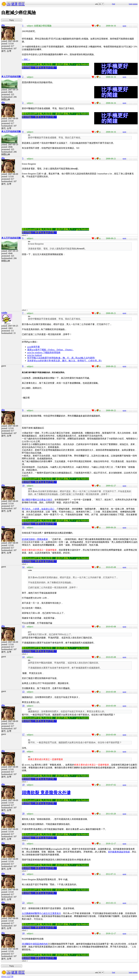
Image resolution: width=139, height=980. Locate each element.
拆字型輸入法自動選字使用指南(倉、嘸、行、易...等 (52, 358)
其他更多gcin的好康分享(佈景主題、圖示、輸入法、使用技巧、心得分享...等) (65, 361)
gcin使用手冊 (34, 347)
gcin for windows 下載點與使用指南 (44, 352)
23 (23, 903)
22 (23, 874)
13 (23, 626)
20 (23, 813)
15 (23, 692)
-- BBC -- (26, 59)
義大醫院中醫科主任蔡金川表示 (37, 500)
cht (9, 4)
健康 (14, 4)
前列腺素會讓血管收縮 (119, 852)
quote (124, 26)
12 (23, 567)
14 (23, 657)
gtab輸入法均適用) (86, 358)
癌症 (21, 4)
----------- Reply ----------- (12, 20)
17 (23, 734)
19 (23, 785)
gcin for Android (35, 355)
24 (23, 933)
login (131, 4)
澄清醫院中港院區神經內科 (35, 944)
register (135, 4)
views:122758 (7, 977)
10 (23, 485)
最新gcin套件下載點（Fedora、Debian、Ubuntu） (50, 350)
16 (23, 705)
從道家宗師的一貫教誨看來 (35, 539)
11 (23, 527)
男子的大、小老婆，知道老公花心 (38, 509)
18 (23, 751)
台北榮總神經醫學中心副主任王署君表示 (41, 913)
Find (113, 4)
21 (23, 843)
